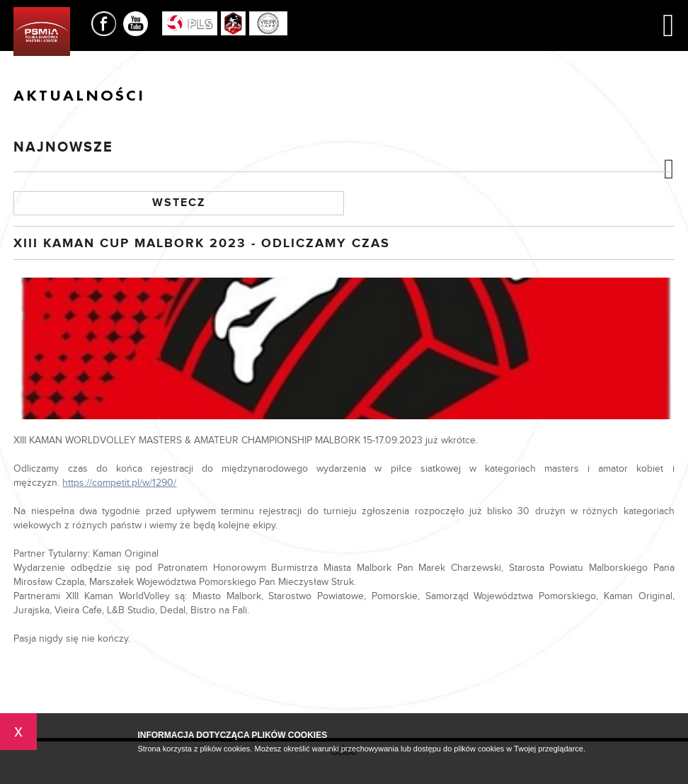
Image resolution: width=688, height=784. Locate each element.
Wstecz (179, 203)
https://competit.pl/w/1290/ (119, 483)
